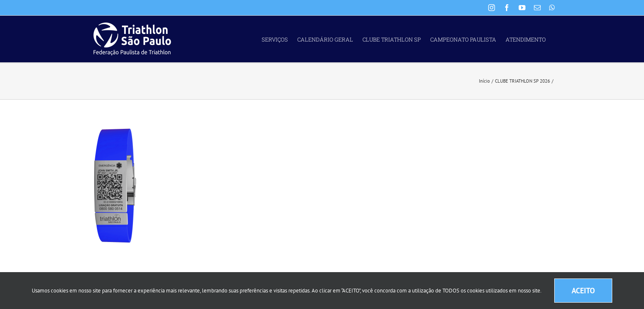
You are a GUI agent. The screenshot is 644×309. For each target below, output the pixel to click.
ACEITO (583, 291)
